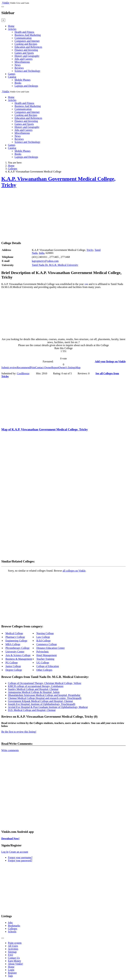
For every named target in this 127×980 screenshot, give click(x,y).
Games (12, 74)
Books (18, 83)
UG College (43, 663)
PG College (12, 663)
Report (55, 367)
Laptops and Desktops (26, 86)
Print (33, 367)
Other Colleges (44, 670)
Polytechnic (43, 652)
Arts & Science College (18, 655)
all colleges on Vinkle (74, 571)
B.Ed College (43, 641)
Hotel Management (47, 655)
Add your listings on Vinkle (110, 361)
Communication (23, 38)
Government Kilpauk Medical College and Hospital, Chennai (40, 701)
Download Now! (10, 839)
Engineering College (16, 641)
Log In (5, 852)
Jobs (10, 923)
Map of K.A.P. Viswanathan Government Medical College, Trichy (45, 429)
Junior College (13, 666)
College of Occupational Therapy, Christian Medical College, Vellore (45, 683)
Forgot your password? (20, 860)
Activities (13, 949)
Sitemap (12, 952)
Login (11, 970)
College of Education (48, 666)
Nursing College (45, 633)
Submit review (9, 367)
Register (12, 973)
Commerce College (47, 644)
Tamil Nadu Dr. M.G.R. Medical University (55, 265)
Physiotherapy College (17, 648)
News (18, 65)
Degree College (14, 670)
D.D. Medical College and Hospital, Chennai (32, 710)
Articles (12, 29)
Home (11, 26)
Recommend (24, 367)
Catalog (12, 77)
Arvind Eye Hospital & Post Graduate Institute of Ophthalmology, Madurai (48, 707)
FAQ (11, 955)
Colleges (13, 929)
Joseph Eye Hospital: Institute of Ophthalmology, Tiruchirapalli (42, 704)
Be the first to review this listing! (19, 732)
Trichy (90, 250)
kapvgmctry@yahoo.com (45, 261)
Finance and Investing (26, 50)
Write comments (10, 750)
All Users (13, 946)
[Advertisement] (63, 215)
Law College (43, 637)
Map (78, 367)
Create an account (19, 852)
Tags (10, 976)
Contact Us (14, 958)
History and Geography (27, 56)
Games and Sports (24, 53)
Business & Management (19, 659)
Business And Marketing (28, 35)
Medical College (14, 633)
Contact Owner (43, 367)
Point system (15, 943)
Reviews (19, 68)
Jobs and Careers (23, 59)
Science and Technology (27, 71)
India (42, 253)
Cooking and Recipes (26, 44)
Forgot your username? (20, 857)
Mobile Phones (22, 80)
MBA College (13, 644)
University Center (15, 652)
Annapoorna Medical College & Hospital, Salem (34, 692)
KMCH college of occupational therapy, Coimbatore (36, 686)
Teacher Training (45, 659)
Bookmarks (14, 926)
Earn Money (15, 961)
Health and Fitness (24, 32)
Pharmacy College (15, 637)
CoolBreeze (23, 373)
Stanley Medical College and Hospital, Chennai (33, 689)
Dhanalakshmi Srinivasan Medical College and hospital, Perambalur (44, 695)
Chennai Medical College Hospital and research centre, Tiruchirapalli (45, 698)
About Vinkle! (16, 964)
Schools (12, 932)
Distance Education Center (51, 648)
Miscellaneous (22, 62)
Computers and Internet (27, 41)
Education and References (28, 47)
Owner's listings (67, 367)
